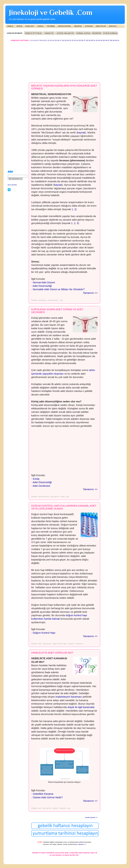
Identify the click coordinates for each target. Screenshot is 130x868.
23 (75, 40)
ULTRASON (89, 26)
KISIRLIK (40, 26)
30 (92, 40)
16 (58, 40)
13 (51, 40)
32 (97, 40)
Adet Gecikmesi (41, 486)
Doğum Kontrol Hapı (44, 633)
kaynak (81, 133)
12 (48, 40)
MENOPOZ (78, 26)
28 (87, 40)
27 (85, 40)
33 (99, 40)
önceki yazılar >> (91, 817)
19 (65, 40)
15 (56, 40)
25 (80, 40)
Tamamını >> (90, 293)
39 (114, 40)
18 (63, 40)
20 (68, 40)
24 (77, 40)
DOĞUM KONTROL (65, 26)
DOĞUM (19, 26)
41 (118, 40)
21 (70, 40)
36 (106, 40)
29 (89, 40)
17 (61, 40)
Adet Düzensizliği (42, 286)
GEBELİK (10, 26)
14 (53, 40)
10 (44, 40)
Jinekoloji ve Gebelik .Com (51, 12)
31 (94, 40)
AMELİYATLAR (101, 26)
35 (104, 40)
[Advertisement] (65, 61)
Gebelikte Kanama (43, 794)
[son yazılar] (12, 185)
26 (82, 40)
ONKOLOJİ (113, 26)
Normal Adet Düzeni (44, 282)
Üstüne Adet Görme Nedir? (48, 797)
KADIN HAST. (30, 26)
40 (116, 40)
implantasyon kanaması (69, 697)
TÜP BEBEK (51, 26)
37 (109, 40)
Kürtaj (36, 479)
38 (111, 40)
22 (73, 40)
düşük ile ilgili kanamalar (81, 707)
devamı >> (82, 844)
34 (101, 40)
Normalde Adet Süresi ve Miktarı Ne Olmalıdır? (59, 289)
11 (46, 40)
